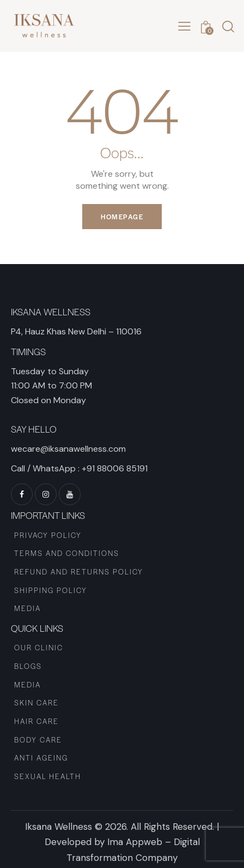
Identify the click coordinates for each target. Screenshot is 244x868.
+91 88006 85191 (115, 468)
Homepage (122, 217)
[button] (184, 26)
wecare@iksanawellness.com (68, 449)
